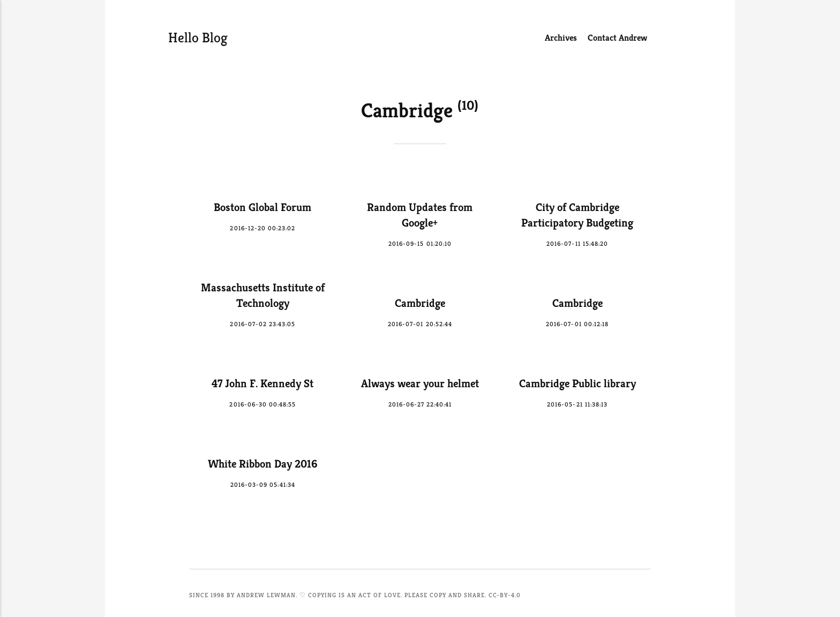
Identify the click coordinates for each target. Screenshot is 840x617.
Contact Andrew (617, 38)
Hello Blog (198, 37)
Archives (561, 38)
